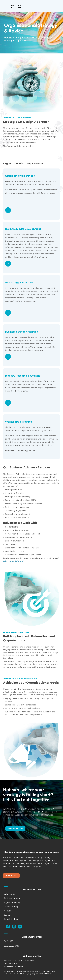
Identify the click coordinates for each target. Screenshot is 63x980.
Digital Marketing (12, 903)
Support (8, 915)
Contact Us (11, 876)
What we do (10, 894)
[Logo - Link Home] (12, 6)
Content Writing (11, 907)
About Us (8, 911)
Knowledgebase (11, 919)
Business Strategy (12, 898)
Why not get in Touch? (13, 561)
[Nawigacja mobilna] (57, 6)
